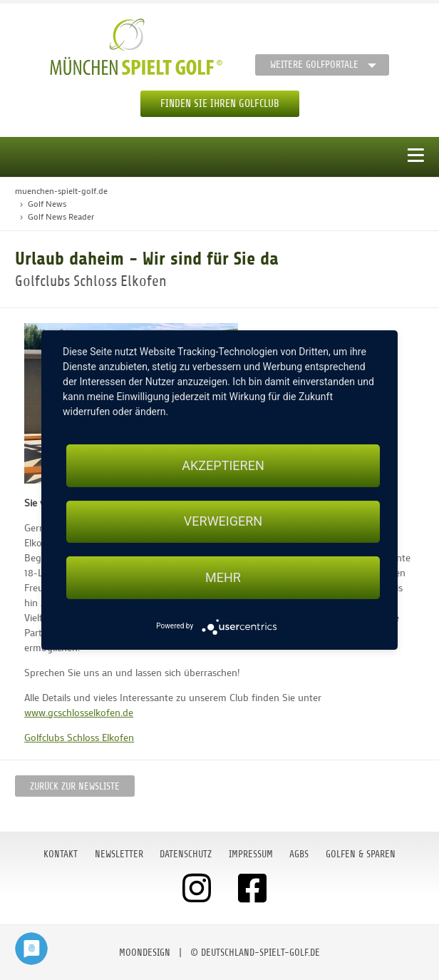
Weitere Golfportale (314, 65)
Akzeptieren (223, 465)
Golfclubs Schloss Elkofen (79, 737)
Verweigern (223, 522)
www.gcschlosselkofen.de (79, 712)
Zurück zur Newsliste (75, 786)
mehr (223, 577)
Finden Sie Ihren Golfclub (220, 104)
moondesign (145, 953)
